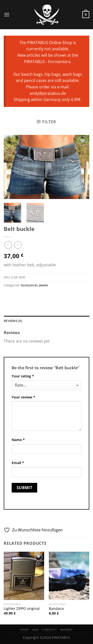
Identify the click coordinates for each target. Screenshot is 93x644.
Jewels (44, 285)
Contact (49, 630)
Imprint (67, 630)
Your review (23, 397)
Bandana (56, 609)
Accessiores (29, 285)
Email (18, 463)
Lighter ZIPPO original (22, 609)
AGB (35, 630)
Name (18, 440)
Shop (24, 630)
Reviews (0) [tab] (13, 321)
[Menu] (7, 14)
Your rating (23, 376)
